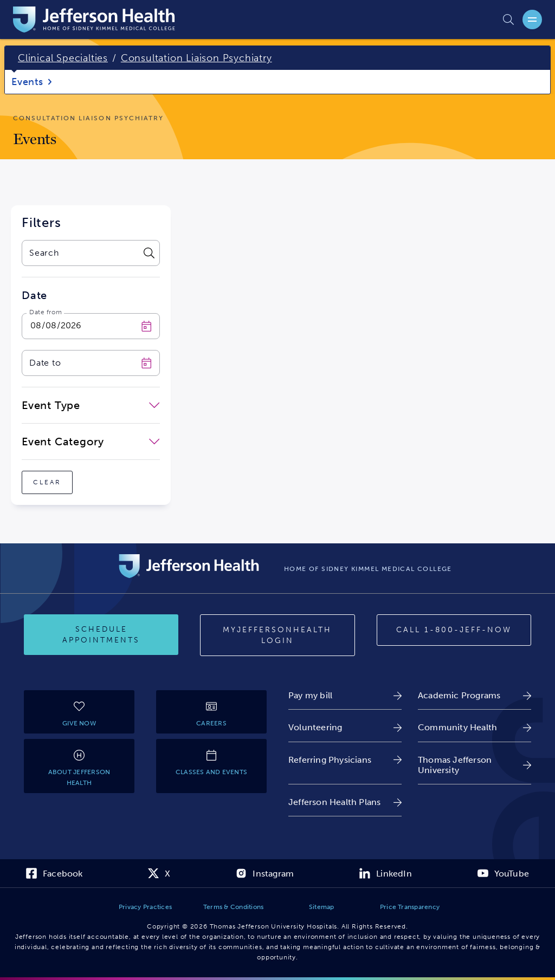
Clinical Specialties (63, 58)
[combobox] (80, 253)
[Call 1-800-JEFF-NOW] (454, 630)
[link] (345, 695)
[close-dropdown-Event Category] (91, 442)
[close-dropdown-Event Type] (91, 405)
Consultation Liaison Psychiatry (196, 58)
